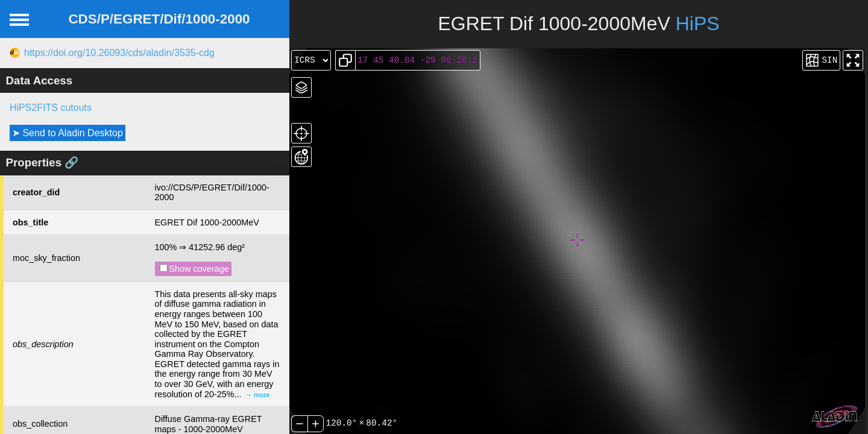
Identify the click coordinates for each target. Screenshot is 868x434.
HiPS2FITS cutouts (51, 108)
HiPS (698, 24)
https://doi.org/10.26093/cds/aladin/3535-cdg (119, 53)
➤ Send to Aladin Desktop (68, 133)
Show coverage (194, 269)
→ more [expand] (258, 395)
